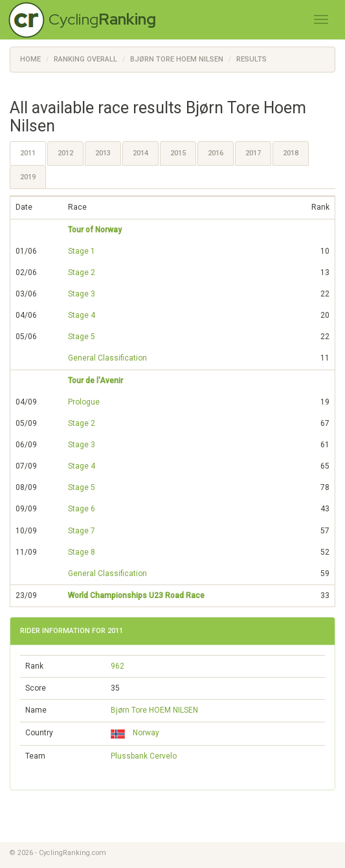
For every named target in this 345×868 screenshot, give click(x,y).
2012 (65, 153)
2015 (178, 153)
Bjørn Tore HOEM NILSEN (154, 710)
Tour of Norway (95, 230)
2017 (253, 153)
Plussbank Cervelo (144, 756)
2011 (28, 153)
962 (117, 666)
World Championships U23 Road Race (136, 595)
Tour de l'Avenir (95, 381)
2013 (103, 153)
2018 (291, 153)
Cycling (102, 19)
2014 (140, 153)
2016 (216, 153)
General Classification (107, 358)
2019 (28, 177)
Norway (135, 733)
